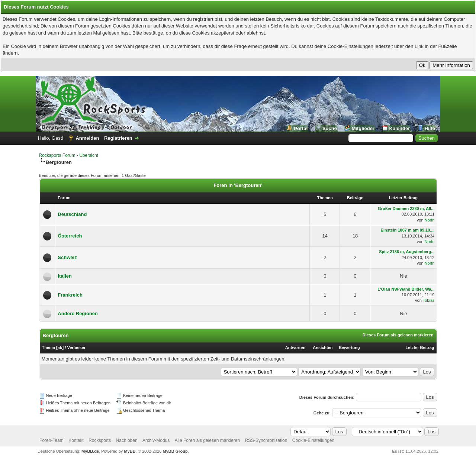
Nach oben (127, 440)
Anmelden (87, 138)
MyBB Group (175, 451)
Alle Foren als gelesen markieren (207, 440)
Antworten (295, 348)
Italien (65, 276)
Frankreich (70, 295)
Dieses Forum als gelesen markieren (398, 335)
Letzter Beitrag (420, 348)
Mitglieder (363, 128)
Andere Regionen (78, 313)
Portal (301, 128)
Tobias (429, 300)
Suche (330, 128)
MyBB (130, 451)
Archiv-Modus (156, 440)
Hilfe (430, 128)
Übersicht (89, 155)
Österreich (70, 236)
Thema (49, 348)
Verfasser (76, 348)
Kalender (400, 128)
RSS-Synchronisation (266, 440)
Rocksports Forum (57, 155)
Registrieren (118, 138)
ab (60, 348)
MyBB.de (90, 451)
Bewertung (349, 348)
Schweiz (67, 257)
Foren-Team (52, 440)
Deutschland (72, 214)
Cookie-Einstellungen (313, 440)
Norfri (430, 220)
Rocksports (100, 440)
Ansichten (323, 348)
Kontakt (76, 440)
